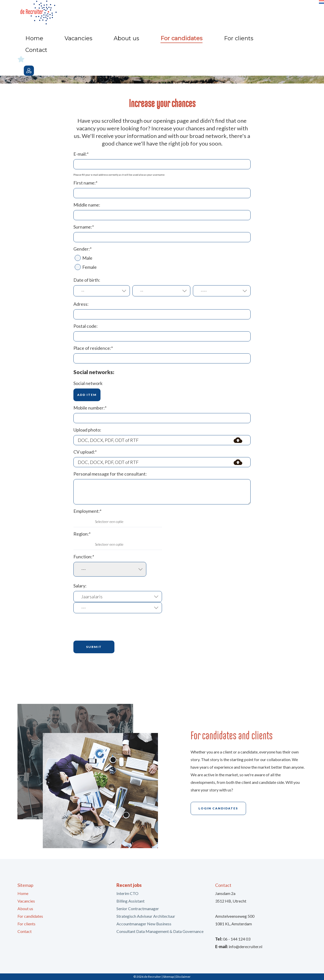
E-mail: (81, 154)
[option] (162, 52)
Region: (82, 534)
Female (86, 267)
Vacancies (148, 10)
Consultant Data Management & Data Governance (160, 931)
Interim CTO (127, 893)
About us (175, 10)
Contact (268, 10)
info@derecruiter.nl (246, 946)
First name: (85, 183)
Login (301, 12)
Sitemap (168, 977)
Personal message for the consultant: (110, 474)
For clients (241, 10)
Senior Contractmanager (138, 908)
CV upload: (85, 452)
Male (84, 258)
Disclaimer (183, 977)
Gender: (83, 249)
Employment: (87, 511)
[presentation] (112, 627)
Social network (88, 383)
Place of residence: (93, 348)
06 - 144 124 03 (237, 939)
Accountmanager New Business (144, 924)
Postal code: (86, 326)
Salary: (80, 586)
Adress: (81, 304)
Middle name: (87, 205)
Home (124, 10)
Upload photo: (87, 430)
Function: (84, 557)
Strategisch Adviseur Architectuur (146, 916)
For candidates (208, 10)
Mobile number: (90, 408)
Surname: (84, 227)
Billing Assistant (130, 901)
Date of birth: (87, 280)
